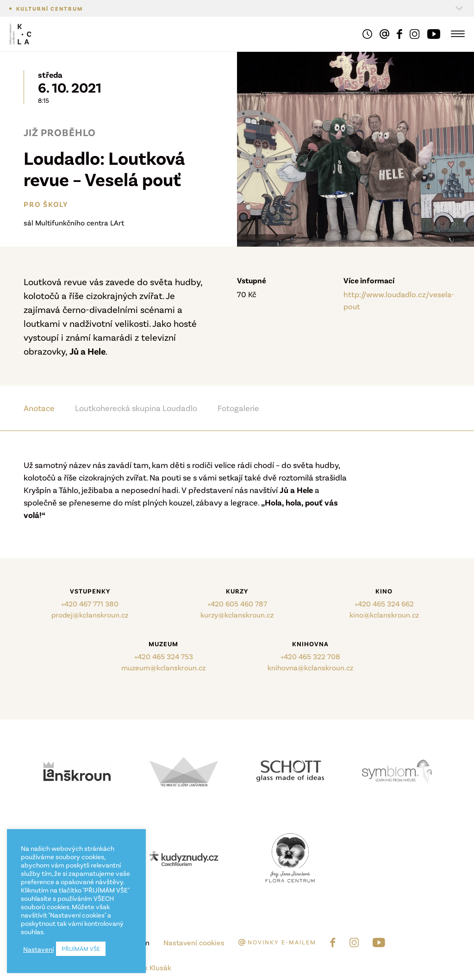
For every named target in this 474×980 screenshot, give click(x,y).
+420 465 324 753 (164, 656)
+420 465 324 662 (384, 603)
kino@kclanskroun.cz (384, 615)
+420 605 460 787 (237, 603)
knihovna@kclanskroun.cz (310, 667)
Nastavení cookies (194, 942)
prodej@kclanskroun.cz (90, 615)
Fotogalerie (238, 408)
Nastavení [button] (38, 949)
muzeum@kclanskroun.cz (163, 667)
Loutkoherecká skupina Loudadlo (136, 408)
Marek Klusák (149, 967)
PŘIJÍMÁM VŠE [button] (81, 949)
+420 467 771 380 (90, 603)
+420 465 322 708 (310, 656)
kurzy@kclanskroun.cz (237, 615)
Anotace (39, 408)
